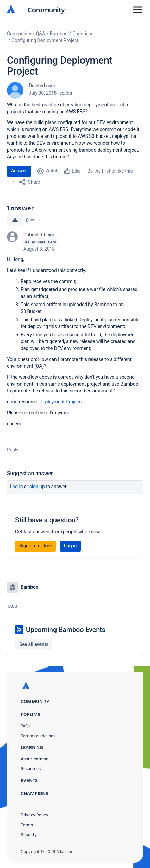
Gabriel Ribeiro (39, 235)
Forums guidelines (38, 736)
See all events (34, 644)
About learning (34, 759)
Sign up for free (35, 546)
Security (29, 835)
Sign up (37, 487)
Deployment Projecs (60, 402)
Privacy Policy (34, 815)
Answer (19, 171)
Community (46, 9)
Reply (13, 450)
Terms (27, 825)
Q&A (41, 34)
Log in (16, 487)
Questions (83, 34)
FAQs (26, 726)
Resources (31, 769)
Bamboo (59, 34)
